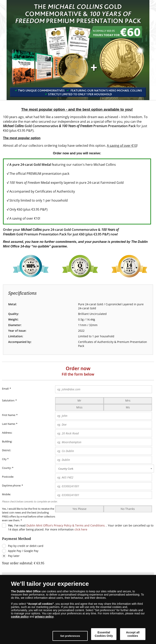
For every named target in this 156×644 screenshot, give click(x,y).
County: (7, 468)
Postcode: (8, 477)
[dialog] (78, 609)
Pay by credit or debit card (26, 546)
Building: (7, 441)
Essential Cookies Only (104, 634)
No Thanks (128, 509)
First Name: (9, 415)
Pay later (14, 556)
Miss (79, 407)
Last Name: (9, 424)
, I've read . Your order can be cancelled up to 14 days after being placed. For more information (81, 527)
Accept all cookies (133, 634)
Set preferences (70, 636)
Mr (79, 400)
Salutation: (8, 400)
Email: (6, 389)
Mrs (128, 400)
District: (6, 450)
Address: (7, 433)
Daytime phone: (11, 485)
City (4, 459)
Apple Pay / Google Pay (23, 551)
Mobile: (6, 494)
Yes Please (79, 509)
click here (81, 529)
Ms (128, 407)
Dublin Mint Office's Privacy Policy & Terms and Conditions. (66, 525)
